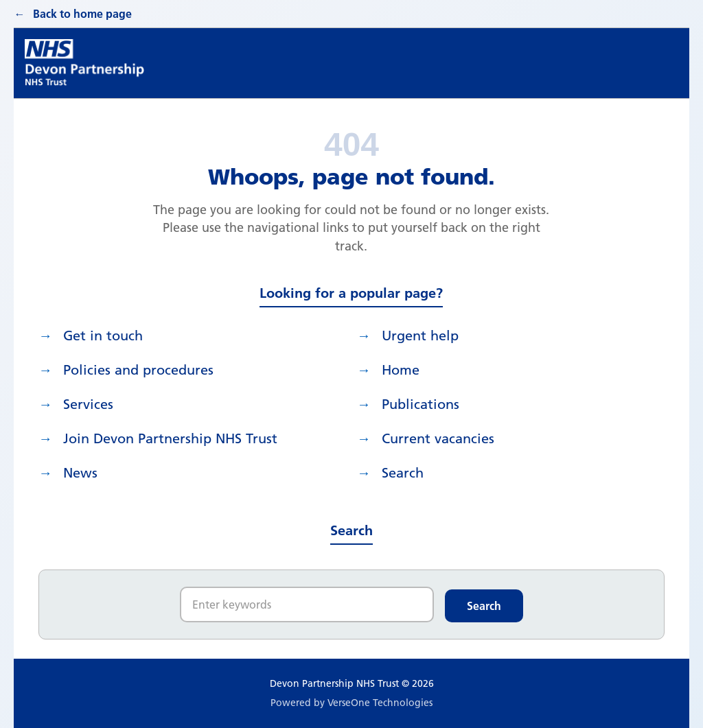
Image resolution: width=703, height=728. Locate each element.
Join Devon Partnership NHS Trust (170, 438)
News (80, 473)
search (403, 473)
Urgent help (420, 336)
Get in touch (103, 336)
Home (401, 370)
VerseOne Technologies (380, 703)
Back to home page (82, 14)
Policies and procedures (138, 370)
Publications (420, 404)
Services (88, 404)
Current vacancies (438, 438)
